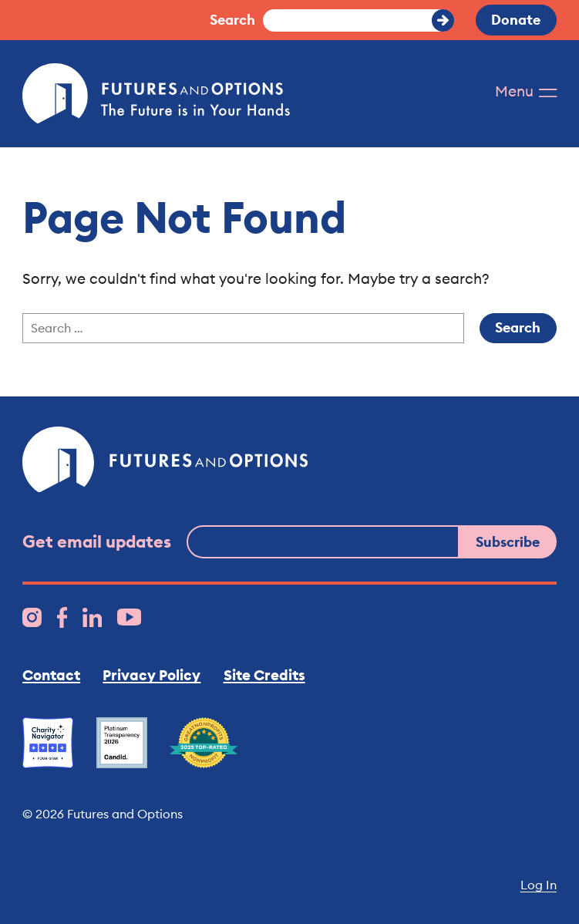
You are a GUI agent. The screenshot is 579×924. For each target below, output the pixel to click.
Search (232, 20)
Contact (51, 675)
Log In (539, 885)
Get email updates (97, 541)
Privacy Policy (151, 675)
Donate (516, 20)
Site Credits (264, 675)
